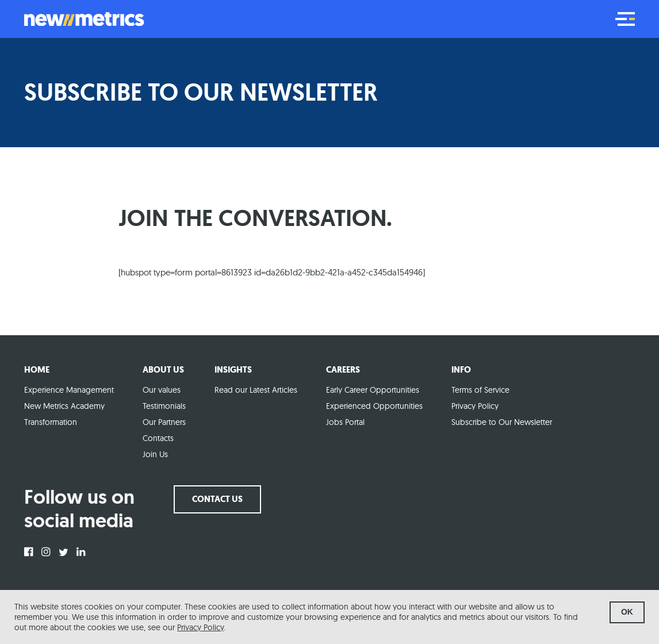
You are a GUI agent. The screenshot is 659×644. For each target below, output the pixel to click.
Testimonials (164, 406)
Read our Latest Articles (256, 390)
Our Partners (164, 422)
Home (37, 370)
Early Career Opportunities (373, 390)
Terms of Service (480, 390)
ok (627, 612)
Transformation (51, 422)
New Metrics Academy (64, 406)
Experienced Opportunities (374, 406)
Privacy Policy (200, 627)
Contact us (217, 499)
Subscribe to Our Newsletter (502, 422)
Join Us (155, 454)
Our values (162, 390)
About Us (163, 370)
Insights (233, 370)
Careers (343, 370)
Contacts (158, 438)
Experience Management (69, 390)
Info (461, 370)
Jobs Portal (345, 422)
